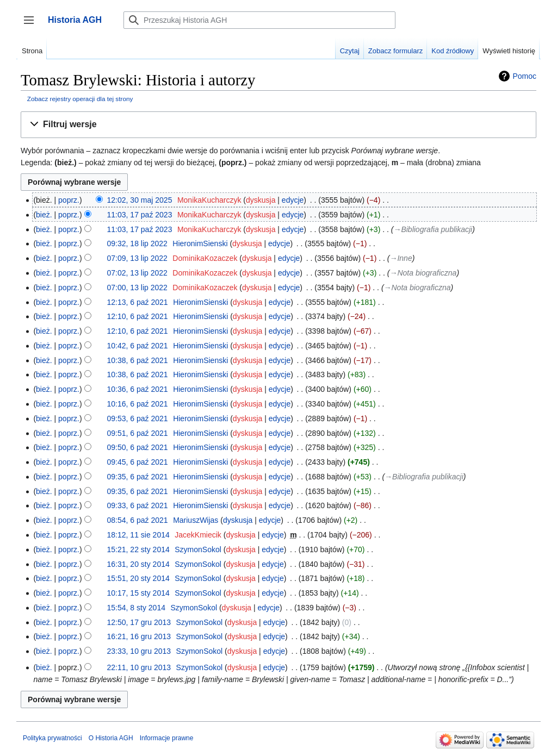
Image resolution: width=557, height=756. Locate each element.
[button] (278, 125)
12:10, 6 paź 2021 (138, 316)
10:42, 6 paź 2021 (138, 346)
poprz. (69, 200)
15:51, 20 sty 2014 (138, 578)
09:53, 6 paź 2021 (138, 418)
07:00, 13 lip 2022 (137, 288)
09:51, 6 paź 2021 (138, 433)
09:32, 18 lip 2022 (137, 243)
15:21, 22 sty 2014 (138, 549)
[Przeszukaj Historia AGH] (259, 20)
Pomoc (524, 76)
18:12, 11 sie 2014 (138, 535)
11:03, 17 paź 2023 (140, 215)
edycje (293, 200)
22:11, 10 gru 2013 (139, 667)
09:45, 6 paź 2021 (138, 462)
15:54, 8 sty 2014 (136, 608)
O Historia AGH (111, 738)
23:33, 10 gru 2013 (139, 651)
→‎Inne (401, 258)
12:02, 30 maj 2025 (140, 200)
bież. (44, 215)
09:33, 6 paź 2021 (138, 505)
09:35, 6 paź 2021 (138, 477)
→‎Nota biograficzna (423, 273)
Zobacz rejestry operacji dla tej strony (80, 99)
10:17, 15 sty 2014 (138, 593)
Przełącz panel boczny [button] (32, 25)
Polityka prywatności (52, 738)
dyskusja (261, 200)
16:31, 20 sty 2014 (138, 564)
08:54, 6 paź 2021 (138, 520)
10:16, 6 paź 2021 (138, 404)
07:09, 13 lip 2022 (137, 258)
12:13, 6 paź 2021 (138, 302)
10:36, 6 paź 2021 (138, 389)
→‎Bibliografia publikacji (433, 229)
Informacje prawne (167, 738)
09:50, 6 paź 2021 (138, 447)
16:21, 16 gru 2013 (139, 636)
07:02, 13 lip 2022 (137, 273)
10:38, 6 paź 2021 (138, 360)
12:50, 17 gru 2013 (139, 622)
